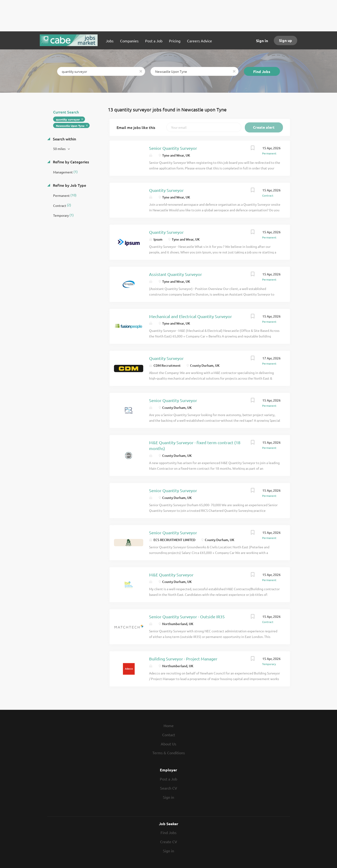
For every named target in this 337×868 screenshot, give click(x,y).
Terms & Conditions (169, 753)
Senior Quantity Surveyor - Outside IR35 (187, 617)
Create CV (169, 842)
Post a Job (168, 779)
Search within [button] (64, 139)
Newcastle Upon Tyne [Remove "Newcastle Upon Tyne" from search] (70, 126)
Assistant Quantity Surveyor (176, 274)
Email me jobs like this (136, 127)
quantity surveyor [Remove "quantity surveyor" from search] (68, 119)
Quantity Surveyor (166, 190)
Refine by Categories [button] (70, 162)
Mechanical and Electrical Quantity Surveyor (190, 316)
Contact (169, 735)
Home (169, 725)
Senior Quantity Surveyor (173, 148)
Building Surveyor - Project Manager (183, 659)
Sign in (262, 41)
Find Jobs (262, 71)
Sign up (286, 40)
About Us (168, 744)
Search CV (169, 788)
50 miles (60, 149)
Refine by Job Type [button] (69, 185)
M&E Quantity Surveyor (171, 575)
